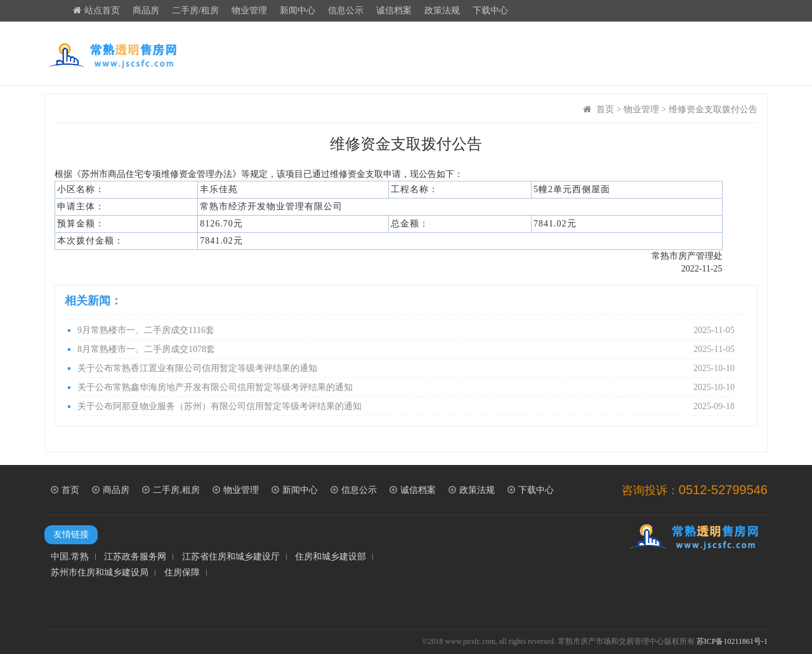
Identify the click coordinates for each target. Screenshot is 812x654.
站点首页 (96, 10)
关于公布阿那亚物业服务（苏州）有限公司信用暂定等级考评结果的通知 (406, 407)
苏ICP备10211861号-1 (732, 641)
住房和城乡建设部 (331, 557)
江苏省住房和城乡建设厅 (231, 557)
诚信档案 (394, 10)
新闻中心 (298, 10)
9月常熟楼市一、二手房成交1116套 (406, 330)
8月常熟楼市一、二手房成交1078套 (406, 350)
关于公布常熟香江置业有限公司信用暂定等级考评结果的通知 (406, 369)
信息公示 (346, 10)
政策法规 (442, 10)
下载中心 (490, 10)
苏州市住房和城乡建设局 (100, 573)
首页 (605, 109)
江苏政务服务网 (135, 557)
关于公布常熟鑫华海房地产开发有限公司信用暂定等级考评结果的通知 (406, 388)
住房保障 (182, 573)
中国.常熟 (70, 557)
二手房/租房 (195, 10)
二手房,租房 (171, 490)
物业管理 (249, 10)
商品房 (146, 10)
